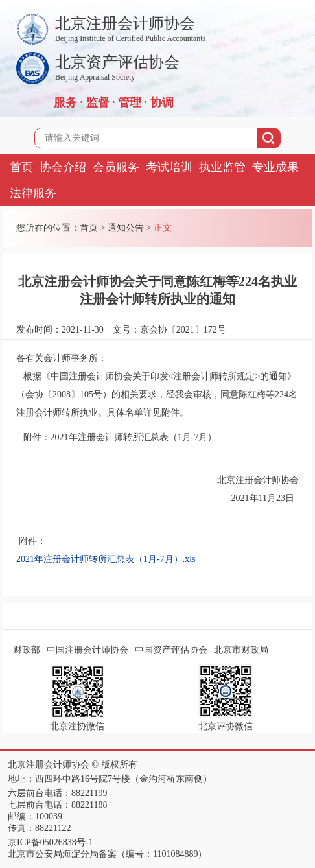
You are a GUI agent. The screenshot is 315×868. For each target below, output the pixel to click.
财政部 (27, 650)
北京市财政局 (241, 650)
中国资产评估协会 (171, 650)
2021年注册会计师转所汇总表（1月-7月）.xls (106, 559)
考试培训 (169, 167)
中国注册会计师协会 (87, 650)
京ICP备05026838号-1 (50, 842)
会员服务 (116, 167)
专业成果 (275, 167)
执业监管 (222, 167)
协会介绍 (63, 167)
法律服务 (33, 193)
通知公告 (126, 228)
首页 (21, 167)
